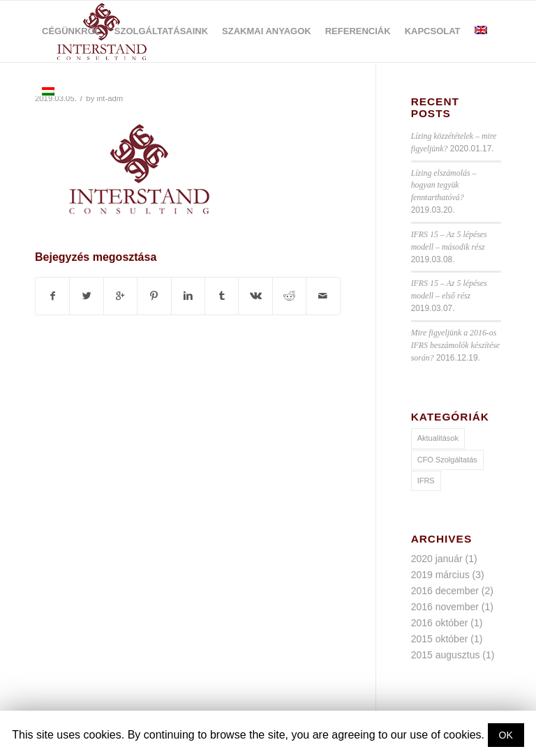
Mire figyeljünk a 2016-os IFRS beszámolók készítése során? (455, 345)
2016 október (440, 623)
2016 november (445, 607)
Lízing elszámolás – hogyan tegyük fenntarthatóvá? (444, 186)
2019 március (440, 575)
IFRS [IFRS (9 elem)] (426, 481)
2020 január (437, 559)
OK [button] (506, 735)
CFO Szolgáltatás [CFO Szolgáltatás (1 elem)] (447, 460)
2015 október (440, 639)
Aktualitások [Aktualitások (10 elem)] (438, 438)
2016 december (445, 591)
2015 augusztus (446, 655)
